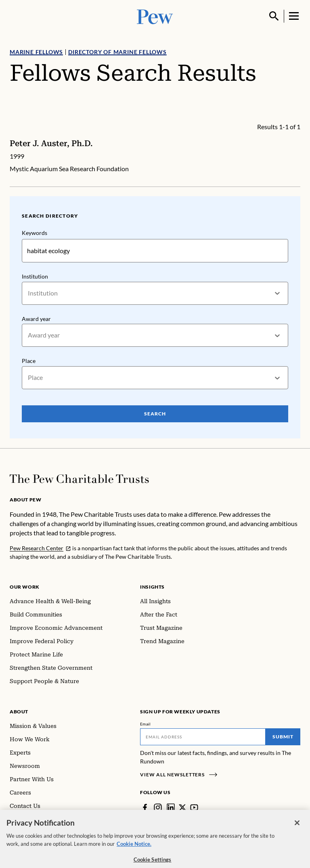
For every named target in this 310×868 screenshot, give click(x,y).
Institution (35, 276)
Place (29, 361)
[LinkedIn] (171, 807)
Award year (36, 319)
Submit (283, 737)
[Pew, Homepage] (155, 16)
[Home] (79, 479)
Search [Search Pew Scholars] (155, 414)
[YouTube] (194, 807)
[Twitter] (182, 807)
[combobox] (28, 293)
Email (146, 724)
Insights (152, 587)
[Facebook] (145, 807)
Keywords (35, 233)
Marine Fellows (36, 52)
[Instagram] (158, 807)
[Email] (203, 737)
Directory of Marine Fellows (117, 52)
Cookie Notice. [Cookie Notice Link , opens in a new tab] (134, 850)
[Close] (297, 829)
